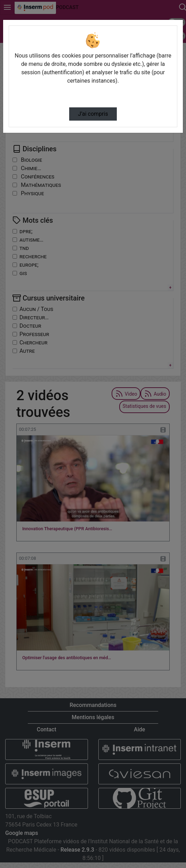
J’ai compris (93, 114)
